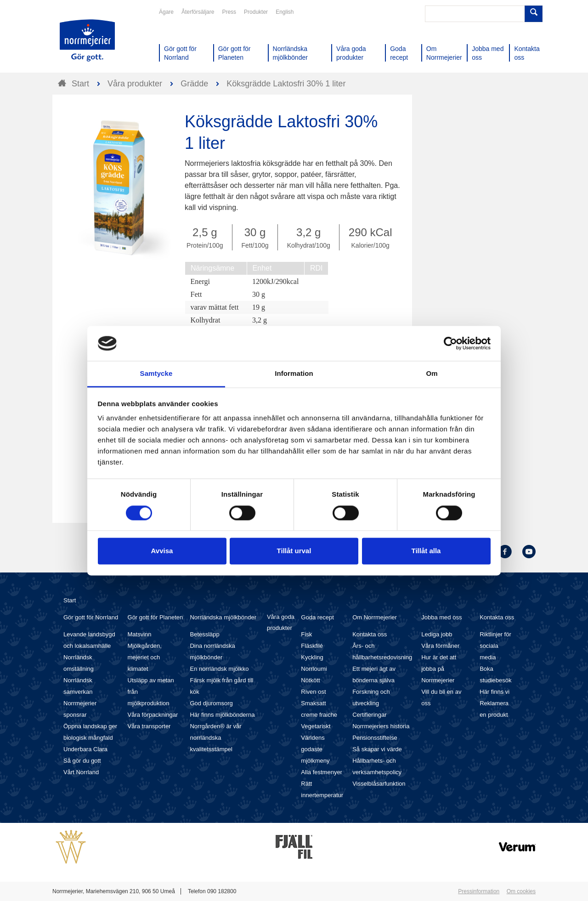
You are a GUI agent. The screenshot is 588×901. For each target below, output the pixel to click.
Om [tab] (432, 374)
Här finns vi (495, 692)
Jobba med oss (441, 617)
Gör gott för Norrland (91, 617)
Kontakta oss (370, 634)
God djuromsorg (211, 703)
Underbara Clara (85, 749)
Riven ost (313, 692)
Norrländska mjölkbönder (223, 617)
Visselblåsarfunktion (379, 784)
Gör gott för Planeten (155, 617)
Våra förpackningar (153, 715)
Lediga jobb (437, 634)
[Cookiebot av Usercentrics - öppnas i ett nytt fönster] (450, 343)
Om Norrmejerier (375, 617)
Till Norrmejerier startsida (87, 40)
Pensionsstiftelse (375, 738)
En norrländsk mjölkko (219, 669)
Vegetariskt (316, 726)
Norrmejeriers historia (381, 726)
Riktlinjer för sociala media (495, 646)
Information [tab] (294, 374)
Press (229, 12)
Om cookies (521, 891)
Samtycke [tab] (156, 374)
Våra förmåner (440, 646)
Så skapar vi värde (377, 749)
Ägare (166, 12)
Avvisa (162, 551)
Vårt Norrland (81, 772)
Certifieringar (369, 715)
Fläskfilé (312, 646)
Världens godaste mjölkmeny (315, 749)
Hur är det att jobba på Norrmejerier (439, 669)
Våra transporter (149, 726)
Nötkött (310, 680)
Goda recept (317, 617)
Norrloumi (314, 669)
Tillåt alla (426, 551)
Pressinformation (479, 891)
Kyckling (312, 657)
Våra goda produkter (281, 622)
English (285, 12)
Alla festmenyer (322, 772)
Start (70, 600)
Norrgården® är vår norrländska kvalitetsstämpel (215, 738)
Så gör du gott (82, 761)
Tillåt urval (294, 551)
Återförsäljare (198, 12)
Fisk (306, 634)
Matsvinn (140, 634)
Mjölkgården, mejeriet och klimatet (145, 657)
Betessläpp (204, 634)
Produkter (256, 12)
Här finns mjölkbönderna (222, 715)
